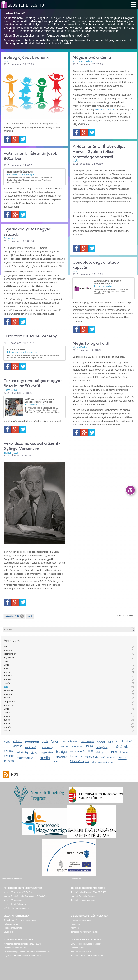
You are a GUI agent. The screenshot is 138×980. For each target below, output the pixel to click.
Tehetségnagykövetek (13, 928)
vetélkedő (31, 747)
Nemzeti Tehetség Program (83, 896)
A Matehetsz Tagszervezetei (16, 908)
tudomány (61, 757)
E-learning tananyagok (81, 920)
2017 (6, 647)
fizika (54, 742)
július (6, 665)
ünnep (114, 752)
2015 (6, 687)
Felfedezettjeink (11, 924)
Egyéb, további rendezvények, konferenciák (23, 956)
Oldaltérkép (76, 879)
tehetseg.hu (11, 43)
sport (101, 742)
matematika (25, 758)
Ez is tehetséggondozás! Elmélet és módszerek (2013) (28, 952)
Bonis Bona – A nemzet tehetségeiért (20, 920)
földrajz (100, 752)
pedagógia (102, 747)
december (9, 690)
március (8, 676)
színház (9, 751)
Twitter (23, 139)
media (45, 758)
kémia (124, 752)
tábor (56, 762)
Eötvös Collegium (80, 761)
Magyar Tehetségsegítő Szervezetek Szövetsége (25, 896)
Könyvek (75, 928)
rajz (111, 742)
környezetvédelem (72, 746)
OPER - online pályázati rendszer (86, 944)
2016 (6, 661)
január (7, 683)
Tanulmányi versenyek (81, 952)
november (9, 650)
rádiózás (17, 746)
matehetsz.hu (55, 43)
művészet (108, 757)
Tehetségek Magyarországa (83, 900)
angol (119, 741)
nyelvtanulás (78, 751)
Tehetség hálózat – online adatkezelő (87, 956)
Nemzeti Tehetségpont (14, 900)
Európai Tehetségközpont (15, 904)
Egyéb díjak (9, 932)
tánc (34, 752)
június (7, 712)
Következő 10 (14, 616)
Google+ (15, 139)
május (7, 668)
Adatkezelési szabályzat (12, 879)
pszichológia (87, 741)
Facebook (7, 139)
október (7, 698)
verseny (48, 747)
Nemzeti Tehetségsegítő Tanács (18, 892)
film (91, 751)
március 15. (91, 757)
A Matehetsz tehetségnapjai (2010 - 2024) (22, 944)
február (7, 679)
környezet (76, 756)
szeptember (10, 654)
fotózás (9, 761)
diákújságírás (69, 741)
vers (7, 742)
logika (90, 746)
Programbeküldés (79, 948)
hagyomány (46, 752)
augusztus (9, 657)
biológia (62, 752)
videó (129, 741)
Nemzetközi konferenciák (15, 948)
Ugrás (30, 616)
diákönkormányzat (103, 762)
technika (17, 741)
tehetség (22, 752)
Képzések (75, 924)
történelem (124, 747)
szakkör (9, 756)
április (7, 672)
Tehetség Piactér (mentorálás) (84, 932)
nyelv (45, 741)
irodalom (32, 742)
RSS (14, 774)
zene (122, 758)
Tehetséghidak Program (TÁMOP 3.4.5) (88, 892)
